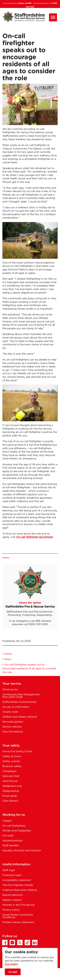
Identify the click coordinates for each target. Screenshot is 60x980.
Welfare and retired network (20, 717)
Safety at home (12, 756)
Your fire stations (13, 732)
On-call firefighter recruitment (34, 537)
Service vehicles (12, 727)
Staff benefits (11, 846)
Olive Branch (10, 801)
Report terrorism (13, 895)
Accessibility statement (17, 880)
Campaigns (9, 771)
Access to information (16, 707)
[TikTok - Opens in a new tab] (27, 943)
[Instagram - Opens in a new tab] (12, 943)
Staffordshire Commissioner (19, 702)
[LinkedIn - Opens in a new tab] (35, 943)
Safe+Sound (10, 781)
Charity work (10, 712)
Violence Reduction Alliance (20, 890)
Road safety (10, 796)
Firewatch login (12, 875)
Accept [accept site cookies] (13, 972)
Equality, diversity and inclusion (22, 851)
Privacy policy (11, 910)
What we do (10, 690)
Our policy (11, 964)
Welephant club (12, 786)
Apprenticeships (13, 841)
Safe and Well (11, 776)
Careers (7, 821)
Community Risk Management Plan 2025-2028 (21, 696)
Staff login (9, 870)
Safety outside (11, 761)
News (6, 558)
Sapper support (12, 900)
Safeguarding (11, 791)
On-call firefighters (14, 826)
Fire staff (8, 836)
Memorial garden (13, 722)
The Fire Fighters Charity (18, 885)
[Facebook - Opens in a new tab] (5, 943)
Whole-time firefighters (17, 831)
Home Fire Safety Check (17, 752)
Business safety (12, 766)
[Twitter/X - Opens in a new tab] (20, 943)
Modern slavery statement (18, 922)
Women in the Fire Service (19, 905)
